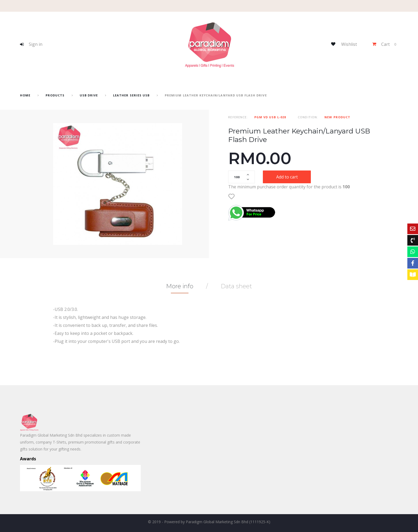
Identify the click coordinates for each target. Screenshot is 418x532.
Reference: (238, 117)
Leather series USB (131, 95)
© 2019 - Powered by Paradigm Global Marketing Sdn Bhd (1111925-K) (209, 522)
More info (180, 286)
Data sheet (236, 286)
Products (55, 95)
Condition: (308, 117)
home (25, 95)
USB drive (89, 95)
